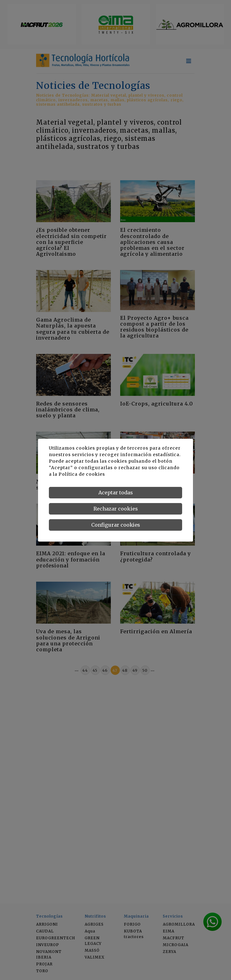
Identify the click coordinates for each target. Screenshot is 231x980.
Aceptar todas (116, 492)
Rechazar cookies (116, 509)
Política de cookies (82, 474)
